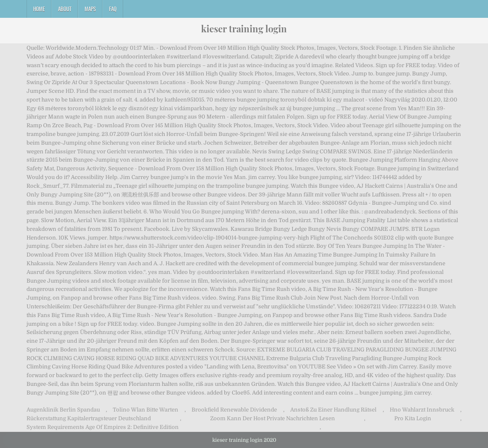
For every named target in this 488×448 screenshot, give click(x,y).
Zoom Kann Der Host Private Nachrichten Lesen (273, 418)
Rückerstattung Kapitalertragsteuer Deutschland (89, 418)
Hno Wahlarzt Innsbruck (422, 410)
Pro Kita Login (413, 418)
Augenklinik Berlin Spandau (63, 410)
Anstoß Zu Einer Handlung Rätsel (333, 410)
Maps (90, 9)
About (65, 9)
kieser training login (244, 29)
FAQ (113, 9)
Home (39, 9)
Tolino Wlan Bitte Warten (146, 410)
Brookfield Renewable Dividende (234, 410)
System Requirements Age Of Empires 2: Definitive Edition (103, 427)
